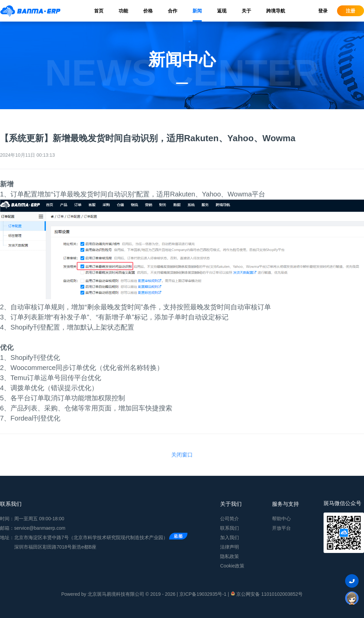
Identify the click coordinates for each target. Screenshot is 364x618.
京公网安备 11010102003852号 (266, 594)
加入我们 (230, 537)
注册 (351, 11)
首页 (99, 11)
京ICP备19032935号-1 (203, 594)
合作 (173, 11)
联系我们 (230, 528)
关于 (246, 11)
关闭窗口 (182, 455)
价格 (148, 11)
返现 (222, 11)
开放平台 (281, 528)
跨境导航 (276, 11)
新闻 (197, 11)
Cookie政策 (232, 566)
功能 (123, 11)
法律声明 (230, 547)
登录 (323, 11)
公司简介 (230, 519)
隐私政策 (230, 556)
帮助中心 (281, 519)
